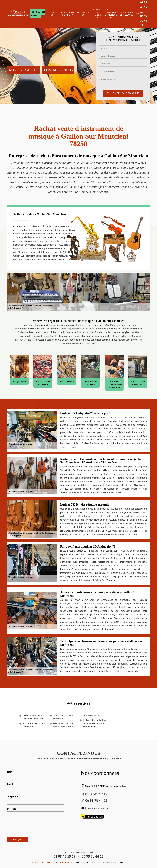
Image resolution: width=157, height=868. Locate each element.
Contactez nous (58, 70)
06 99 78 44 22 (144, 21)
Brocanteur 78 (83, 14)
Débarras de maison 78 (97, 14)
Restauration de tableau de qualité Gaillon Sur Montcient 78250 (95, 723)
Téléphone (12, 796)
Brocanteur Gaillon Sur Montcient (34, 725)
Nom (10, 772)
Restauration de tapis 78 (68, 14)
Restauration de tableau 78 (127, 14)
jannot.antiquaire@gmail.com (98, 808)
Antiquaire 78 (52, 14)
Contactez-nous (114, 863)
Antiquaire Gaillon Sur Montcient (64, 717)
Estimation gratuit (37, 14)
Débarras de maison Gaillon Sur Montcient (33, 717)
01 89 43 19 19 (144, 7)
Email (10, 784)
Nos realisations (24, 70)
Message (12, 809)
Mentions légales (88, 863)
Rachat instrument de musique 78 (111, 14)
